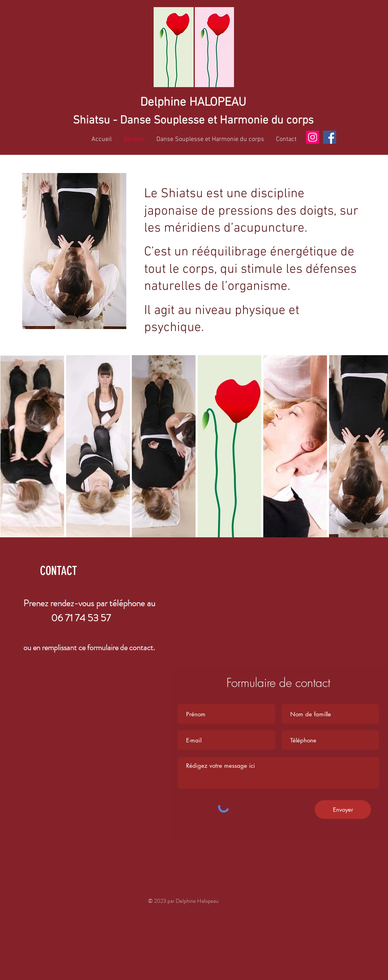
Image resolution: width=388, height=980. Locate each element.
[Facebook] (330, 137)
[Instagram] (313, 137)
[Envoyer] (343, 810)
